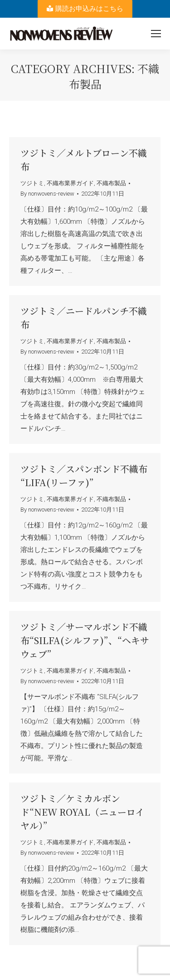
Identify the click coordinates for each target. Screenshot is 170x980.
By (47, 194)
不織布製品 (111, 183)
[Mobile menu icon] (156, 34)
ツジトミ (32, 183)
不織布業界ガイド (70, 183)
